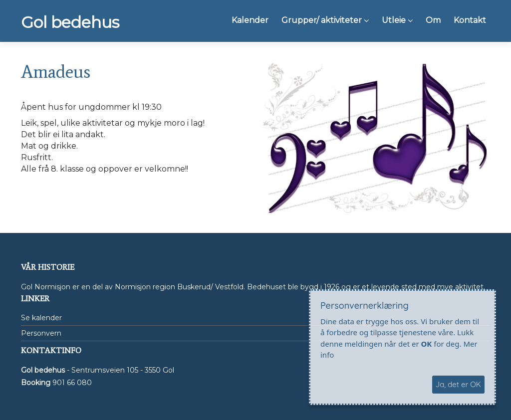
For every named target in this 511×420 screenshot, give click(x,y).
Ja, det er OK (458, 384)
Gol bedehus (70, 22)
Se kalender (41, 318)
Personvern (41, 333)
